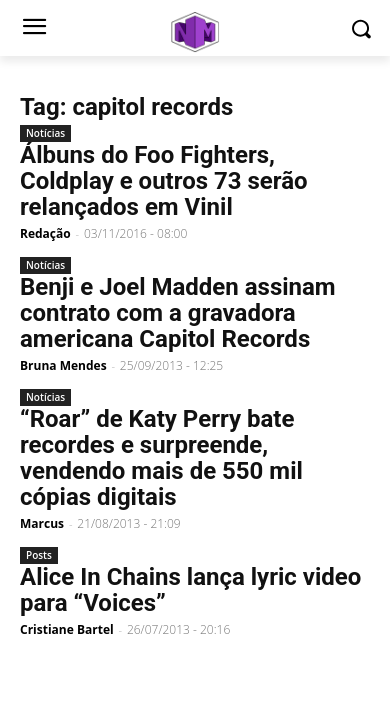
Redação (45, 233)
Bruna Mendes (63, 365)
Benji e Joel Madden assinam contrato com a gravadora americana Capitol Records (178, 313)
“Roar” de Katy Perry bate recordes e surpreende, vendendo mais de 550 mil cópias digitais (161, 458)
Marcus (42, 523)
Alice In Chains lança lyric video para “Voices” (190, 590)
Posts (39, 555)
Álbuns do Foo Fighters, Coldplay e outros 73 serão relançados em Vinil (164, 181)
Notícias (45, 133)
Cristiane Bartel (67, 629)
